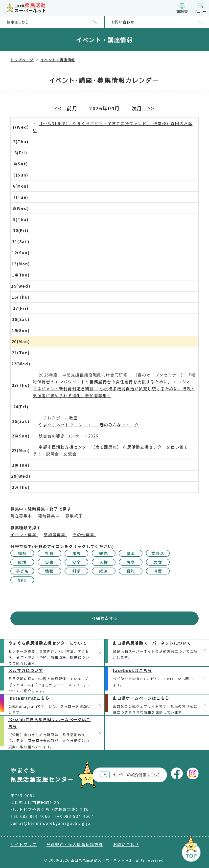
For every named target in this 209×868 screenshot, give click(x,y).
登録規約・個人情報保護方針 (75, 844)
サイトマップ (23, 844)
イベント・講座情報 (58, 60)
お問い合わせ (160, 22)
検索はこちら (55, 22)
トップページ (22, 60)
